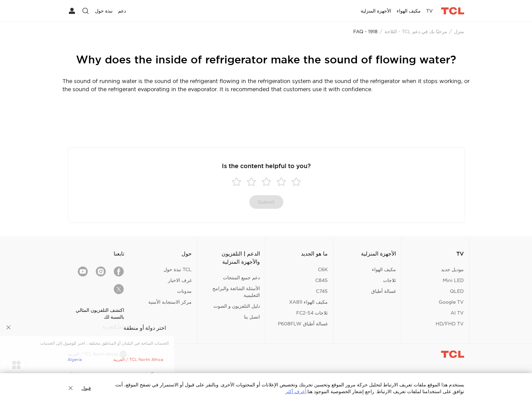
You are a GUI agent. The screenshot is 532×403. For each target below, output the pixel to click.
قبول (86, 388)
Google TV (451, 302)
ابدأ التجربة (113, 326)
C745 (322, 291)
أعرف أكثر (296, 391)
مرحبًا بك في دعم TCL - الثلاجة (416, 32)
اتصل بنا (252, 317)
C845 (321, 280)
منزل (459, 32)
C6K (323, 269)
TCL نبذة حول (178, 269)
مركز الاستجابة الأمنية (170, 302)
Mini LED (453, 280)
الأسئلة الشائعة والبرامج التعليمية (236, 292)
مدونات (184, 291)
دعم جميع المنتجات (241, 278)
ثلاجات (389, 280)
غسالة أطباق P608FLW (303, 324)
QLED (457, 291)
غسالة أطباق (384, 291)
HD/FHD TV (450, 324)
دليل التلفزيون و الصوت (237, 306)
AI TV (457, 313)
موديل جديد (452, 269)
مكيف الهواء (384, 269)
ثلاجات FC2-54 (312, 313)
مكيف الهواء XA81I (308, 302)
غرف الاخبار (180, 280)
